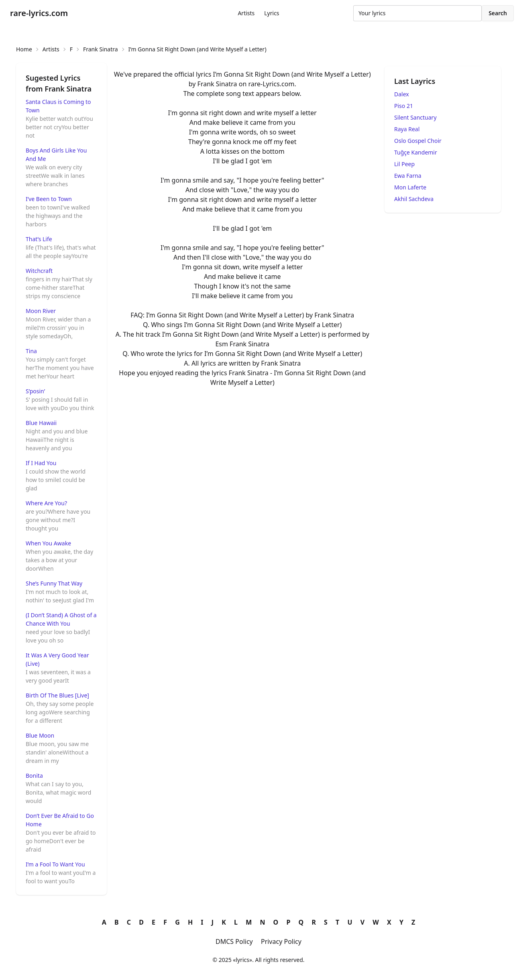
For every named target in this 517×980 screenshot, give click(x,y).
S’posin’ (35, 391)
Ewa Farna (408, 176)
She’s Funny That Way (54, 583)
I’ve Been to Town (49, 199)
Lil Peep (404, 164)
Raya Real (407, 129)
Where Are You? (46, 503)
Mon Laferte (410, 187)
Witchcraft (39, 271)
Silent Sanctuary (415, 117)
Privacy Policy (281, 941)
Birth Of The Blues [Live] (57, 695)
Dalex (402, 94)
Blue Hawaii (41, 423)
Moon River (41, 311)
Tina (31, 351)
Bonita (34, 776)
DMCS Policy (234, 941)
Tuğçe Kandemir (416, 152)
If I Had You (41, 463)
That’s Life (39, 239)
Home (24, 49)
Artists (246, 13)
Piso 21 (404, 106)
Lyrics (272, 13)
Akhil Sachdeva (414, 199)
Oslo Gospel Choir (418, 141)
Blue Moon (40, 735)
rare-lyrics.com (39, 13)
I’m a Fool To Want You (55, 864)
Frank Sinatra (101, 49)
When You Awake (48, 543)
